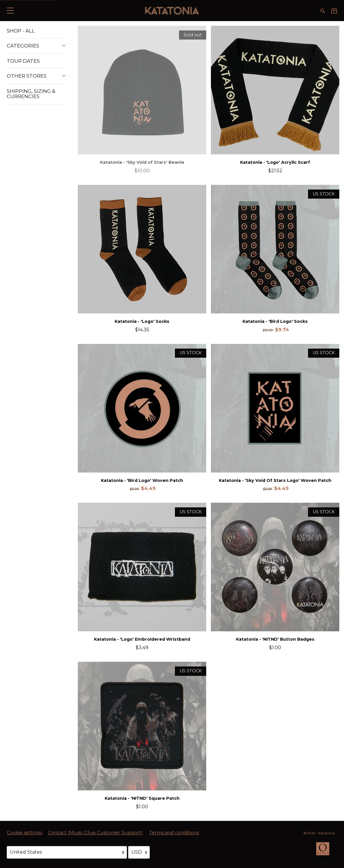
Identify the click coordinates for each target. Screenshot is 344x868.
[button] (10, 10)
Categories (37, 46)
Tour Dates (23, 61)
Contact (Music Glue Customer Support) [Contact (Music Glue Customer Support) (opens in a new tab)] (96, 833)
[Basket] (334, 11)
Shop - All (21, 31)
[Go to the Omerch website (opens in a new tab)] (326, 852)
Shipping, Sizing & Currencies (31, 94)
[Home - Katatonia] (172, 10)
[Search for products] (323, 10)
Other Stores (37, 76)
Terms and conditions (174, 833)
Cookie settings (24, 833)
